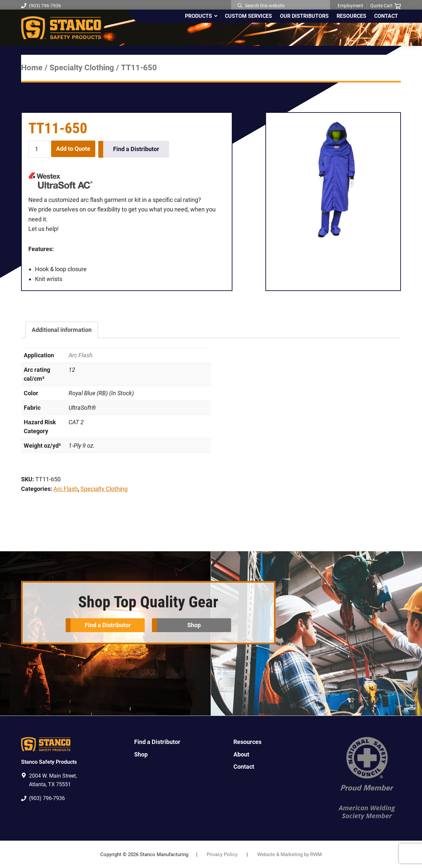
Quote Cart (386, 6)
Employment (350, 6)
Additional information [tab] (62, 330)
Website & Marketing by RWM (289, 854)
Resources (247, 742)
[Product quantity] (39, 149)
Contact (244, 766)
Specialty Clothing (82, 68)
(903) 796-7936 (41, 6)
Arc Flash (81, 355)
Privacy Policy (222, 854)
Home (32, 68)
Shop (194, 625)
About (241, 754)
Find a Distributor (136, 149)
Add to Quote (73, 149)
